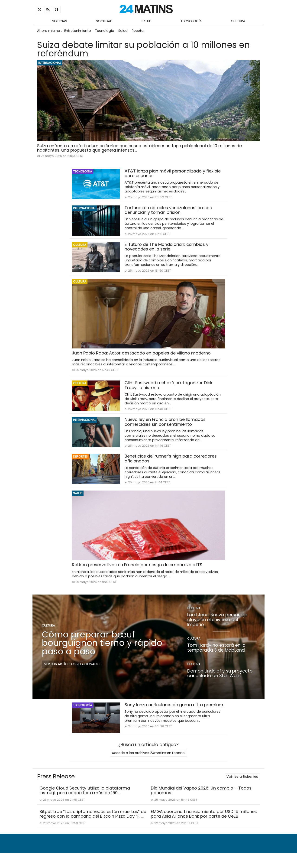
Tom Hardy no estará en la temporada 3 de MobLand (216, 651)
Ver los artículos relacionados (73, 667)
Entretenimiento (78, 32)
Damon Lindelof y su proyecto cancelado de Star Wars (220, 676)
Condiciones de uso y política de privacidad (217, 853)
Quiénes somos (132, 853)
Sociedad (104, 21)
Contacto (159, 853)
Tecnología (191, 21)
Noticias (59, 21)
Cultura (238, 21)
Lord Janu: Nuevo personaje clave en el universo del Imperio (217, 623)
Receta (140, 32)
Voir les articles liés (242, 780)
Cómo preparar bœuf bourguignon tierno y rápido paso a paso (102, 646)
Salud (147, 21)
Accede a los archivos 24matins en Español (149, 757)
